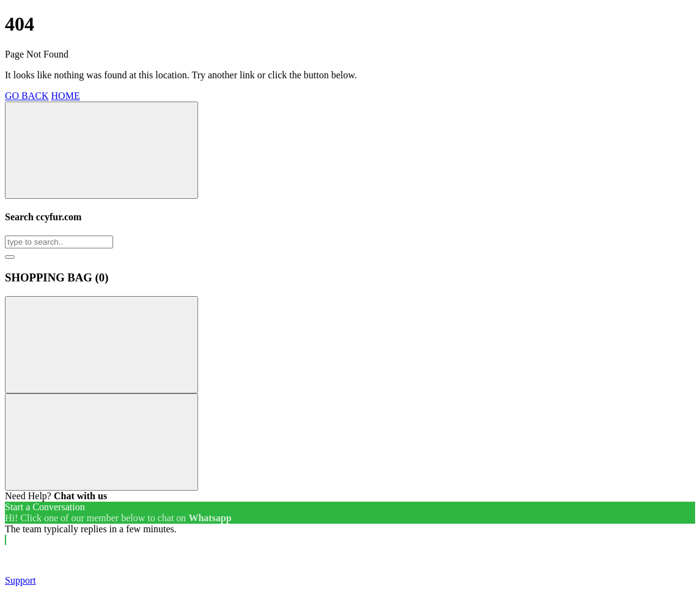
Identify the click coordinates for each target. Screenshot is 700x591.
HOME (66, 96)
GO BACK (27, 96)
